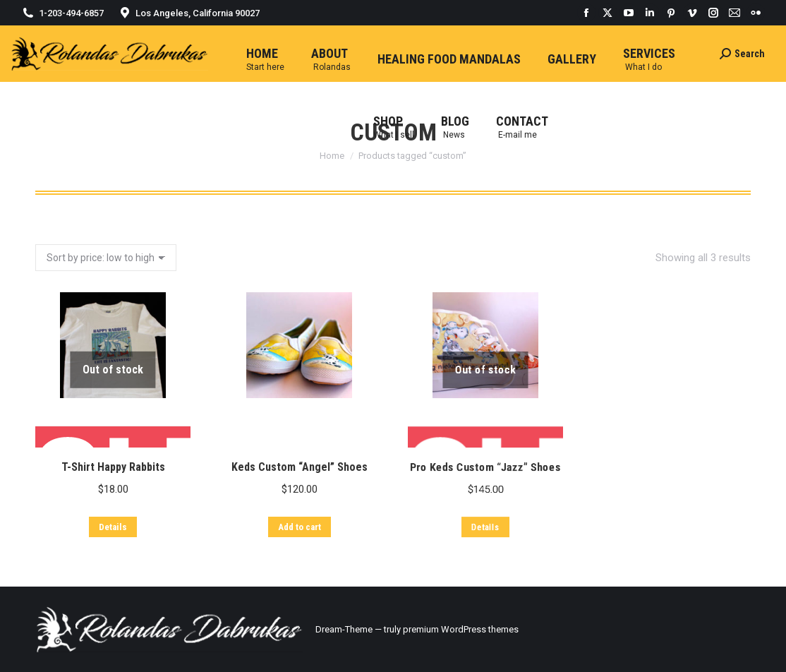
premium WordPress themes (461, 629)
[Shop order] (106, 258)
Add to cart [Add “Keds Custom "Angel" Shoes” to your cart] (296, 566)
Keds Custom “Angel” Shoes (295, 506)
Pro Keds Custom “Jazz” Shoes (495, 553)
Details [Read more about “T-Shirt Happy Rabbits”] (110, 542)
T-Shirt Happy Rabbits (109, 481)
